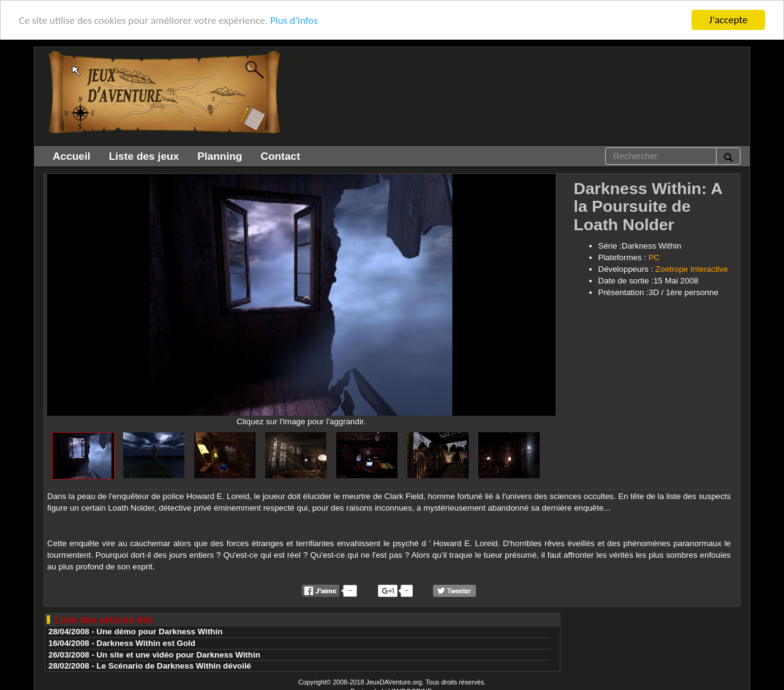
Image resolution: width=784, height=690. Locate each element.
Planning (220, 156)
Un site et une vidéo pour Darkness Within (179, 654)
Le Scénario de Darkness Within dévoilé (174, 666)
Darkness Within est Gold (146, 643)
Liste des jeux (144, 156)
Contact (280, 156)
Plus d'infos (294, 20)
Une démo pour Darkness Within (160, 632)
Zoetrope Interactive (692, 269)
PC (654, 257)
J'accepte (729, 20)
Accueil (72, 156)
